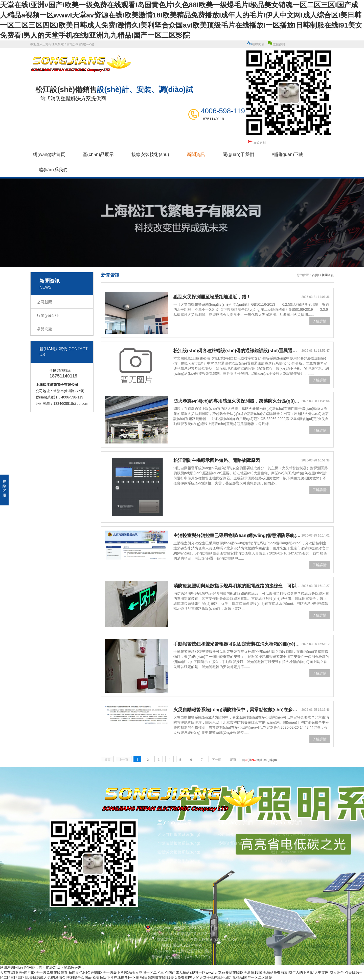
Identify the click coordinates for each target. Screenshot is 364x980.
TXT (204, 957)
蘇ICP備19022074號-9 (182, 945)
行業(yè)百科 (48, 315)
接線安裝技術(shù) (150, 154)
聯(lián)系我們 (53, 170)
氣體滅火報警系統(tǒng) (179, 852)
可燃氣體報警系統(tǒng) (179, 843)
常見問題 (44, 329)
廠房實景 (226, 852)
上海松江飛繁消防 (193, 951)
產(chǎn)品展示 (98, 154)
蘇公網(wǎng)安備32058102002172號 (182, 928)
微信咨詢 (289, 91)
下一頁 (216, 760)
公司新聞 (44, 302)
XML (191, 957)
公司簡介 (226, 834)
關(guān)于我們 (238, 154)
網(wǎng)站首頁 (49, 154)
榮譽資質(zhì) (230, 843)
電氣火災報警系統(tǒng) (179, 861)
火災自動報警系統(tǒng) (179, 834)
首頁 (315, 275)
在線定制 (257, 143)
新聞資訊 (196, 154)
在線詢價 (255, 44)
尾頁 (233, 760)
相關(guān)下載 (287, 154)
